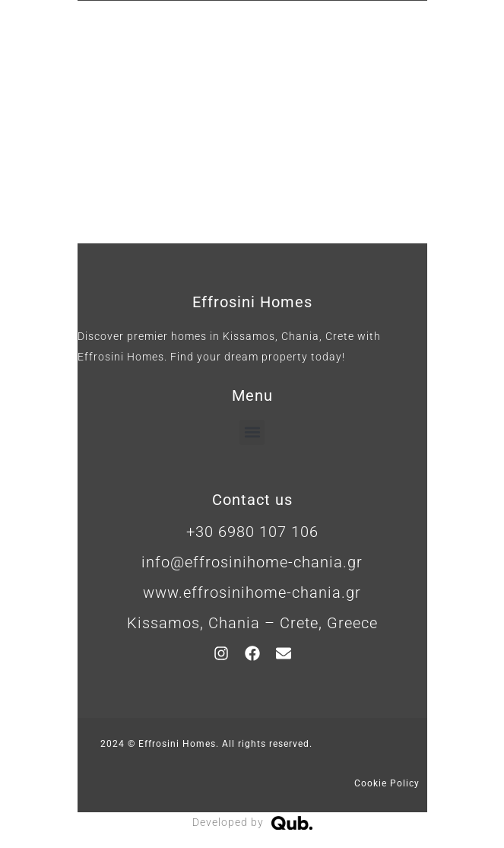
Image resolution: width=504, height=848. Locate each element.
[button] (252, 432)
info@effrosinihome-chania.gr (252, 562)
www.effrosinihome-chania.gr (252, 592)
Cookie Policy (387, 783)
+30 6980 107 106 (252, 532)
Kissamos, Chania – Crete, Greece (252, 623)
